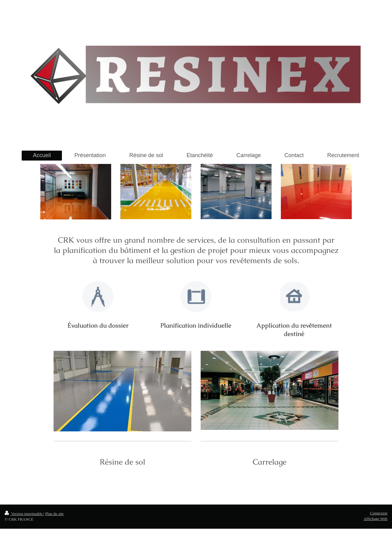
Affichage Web (375, 519)
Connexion (379, 513)
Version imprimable (24, 514)
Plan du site (54, 514)
